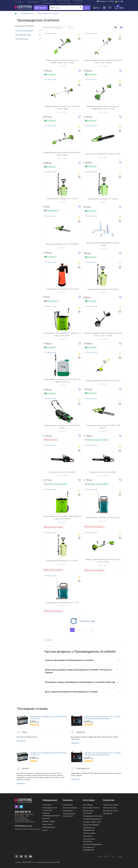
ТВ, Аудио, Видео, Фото (92, 822)
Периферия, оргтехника (93, 816)
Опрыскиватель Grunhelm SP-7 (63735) (103, 199)
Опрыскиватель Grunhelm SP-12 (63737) (62, 561)
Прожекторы (68, 811)
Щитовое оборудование (93, 844)
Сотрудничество (49, 3)
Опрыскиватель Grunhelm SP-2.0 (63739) (62, 289)
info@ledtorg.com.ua (24, 826)
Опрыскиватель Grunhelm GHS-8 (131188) (103, 517)
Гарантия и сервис (65, 3)
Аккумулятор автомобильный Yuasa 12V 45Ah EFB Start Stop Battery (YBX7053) (103, 718)
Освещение (88, 836)
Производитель (27, 13)
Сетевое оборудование (92, 819)
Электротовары (89, 833)
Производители (49, 827)
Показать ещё (83, 621)
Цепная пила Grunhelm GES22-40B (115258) (103, 154)
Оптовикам (108, 814)
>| (92, 630)
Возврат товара (49, 821)
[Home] (16, 13)
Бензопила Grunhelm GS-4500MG (103, 472)
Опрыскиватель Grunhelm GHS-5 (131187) (62, 603)
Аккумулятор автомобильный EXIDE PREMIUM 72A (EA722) (48, 718)
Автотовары (88, 805)
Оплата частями (110, 808)
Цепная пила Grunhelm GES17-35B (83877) (62, 244)
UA (119, 1)
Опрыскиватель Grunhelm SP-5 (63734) (62, 199)
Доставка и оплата (111, 811)
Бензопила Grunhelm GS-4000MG (62, 472)
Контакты (78, 3)
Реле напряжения (70, 808)
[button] (19, 2)
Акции (45, 830)
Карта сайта (47, 824)
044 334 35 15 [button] (23, 812)
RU (122, 1)
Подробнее (21, 741)
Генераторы (68, 805)
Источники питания (91, 808)
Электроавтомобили (91, 825)
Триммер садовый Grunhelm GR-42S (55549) (103, 381)
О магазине (47, 805)
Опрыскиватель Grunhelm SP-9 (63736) (103, 289)
